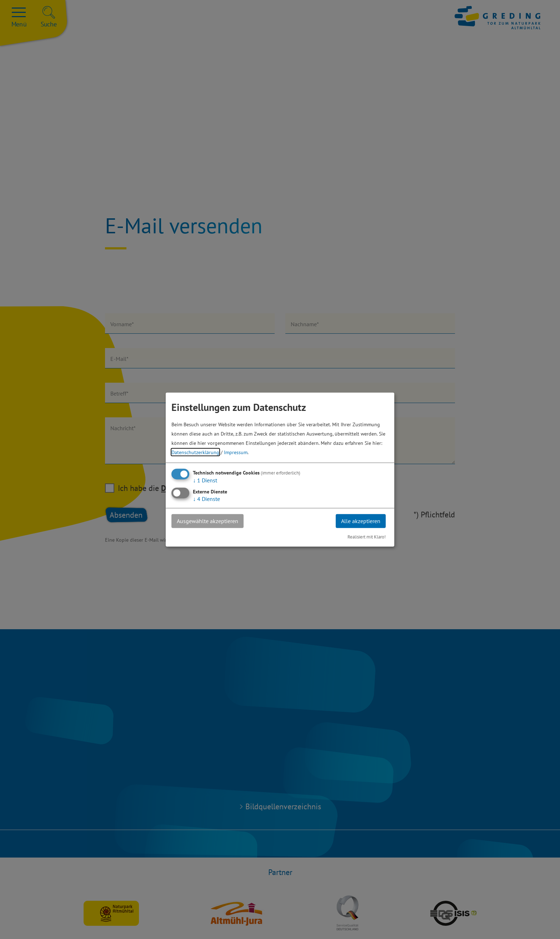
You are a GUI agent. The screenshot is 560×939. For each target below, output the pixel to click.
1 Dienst (205, 480)
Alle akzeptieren (361, 521)
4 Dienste (206, 499)
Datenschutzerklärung (195, 452)
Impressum (236, 452)
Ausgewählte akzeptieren (207, 521)
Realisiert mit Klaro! (367, 536)
